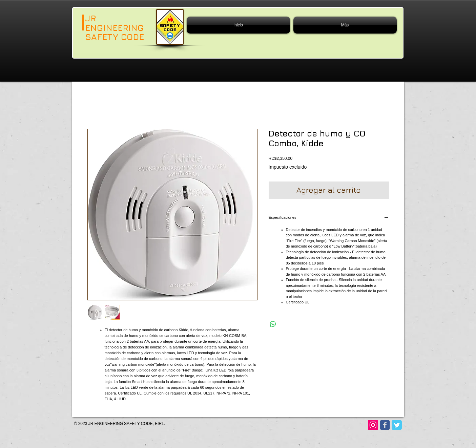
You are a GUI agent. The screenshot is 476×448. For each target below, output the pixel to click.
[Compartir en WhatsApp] (273, 324)
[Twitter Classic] (397, 425)
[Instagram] (373, 425)
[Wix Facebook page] (385, 425)
